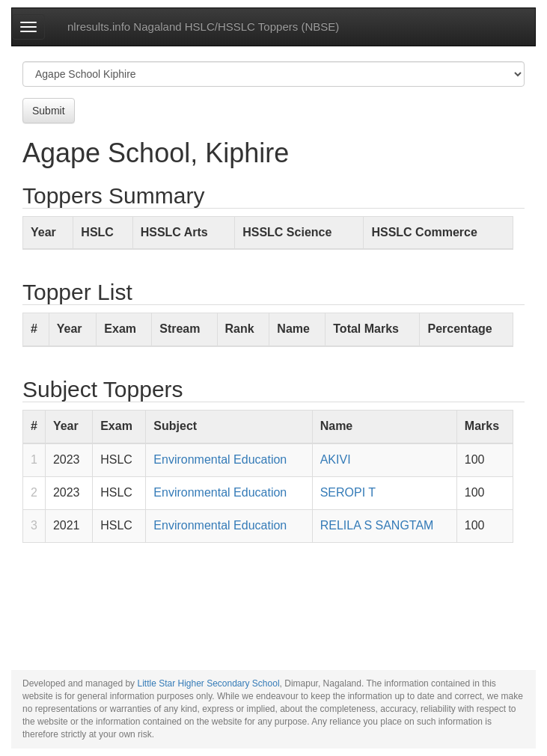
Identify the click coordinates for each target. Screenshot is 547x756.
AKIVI (336, 460)
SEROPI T (348, 492)
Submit (49, 111)
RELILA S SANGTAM (377, 525)
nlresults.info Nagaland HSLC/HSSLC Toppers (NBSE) (203, 27)
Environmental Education (220, 460)
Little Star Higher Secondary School (208, 683)
